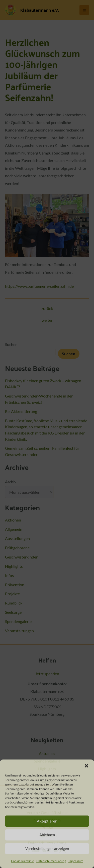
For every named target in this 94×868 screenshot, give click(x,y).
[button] (86, 766)
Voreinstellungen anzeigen (47, 848)
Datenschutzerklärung (51, 861)
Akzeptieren (47, 821)
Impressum (76, 861)
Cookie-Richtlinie (22, 861)
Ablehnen (47, 835)
